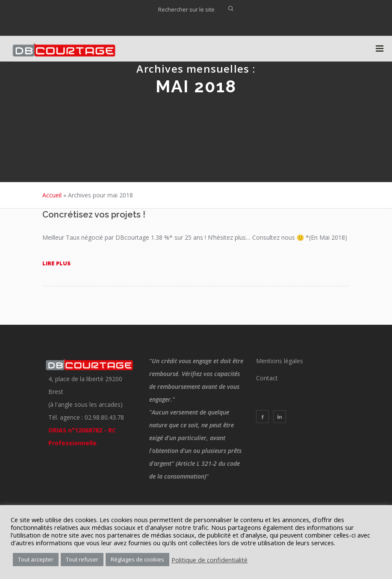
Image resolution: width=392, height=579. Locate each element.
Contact (267, 378)
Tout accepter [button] (36, 559)
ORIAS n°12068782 (75, 430)
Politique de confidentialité (209, 560)
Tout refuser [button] (82, 559)
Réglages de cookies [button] (137, 559)
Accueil (52, 195)
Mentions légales (280, 361)
